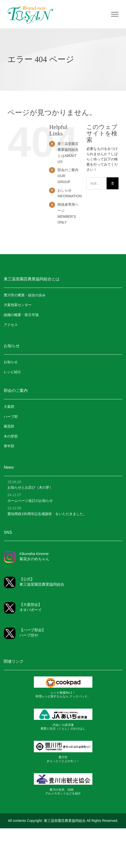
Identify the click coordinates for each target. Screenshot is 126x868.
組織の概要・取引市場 (21, 315)
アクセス (11, 325)
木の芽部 (11, 436)
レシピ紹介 (12, 372)
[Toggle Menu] (115, 14)
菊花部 (9, 426)
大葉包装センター (18, 305)
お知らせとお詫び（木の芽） (30, 487)
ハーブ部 (11, 417)
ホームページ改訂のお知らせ (30, 501)
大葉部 (9, 407)
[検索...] (96, 183)
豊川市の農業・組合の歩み (25, 295)
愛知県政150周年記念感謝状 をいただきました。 (47, 514)
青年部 (9, 446)
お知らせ (11, 362)
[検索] (113, 183)
